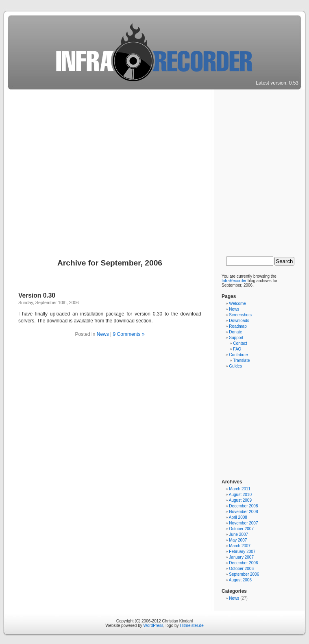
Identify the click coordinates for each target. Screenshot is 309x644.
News (103, 334)
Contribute (238, 355)
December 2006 (243, 563)
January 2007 (241, 557)
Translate (241, 360)
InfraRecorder (234, 281)
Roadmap (238, 326)
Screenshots (240, 315)
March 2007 (240, 546)
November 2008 (243, 512)
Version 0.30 (37, 295)
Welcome (237, 304)
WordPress (153, 626)
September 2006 (244, 574)
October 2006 (241, 569)
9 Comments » (129, 334)
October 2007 (241, 529)
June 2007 (238, 534)
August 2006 (240, 580)
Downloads (239, 321)
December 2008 (243, 506)
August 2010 (240, 495)
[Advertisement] (76, 170)
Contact (240, 343)
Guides (235, 366)
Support (236, 338)
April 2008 (238, 517)
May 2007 (238, 540)
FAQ (237, 349)
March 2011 (240, 489)
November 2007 (243, 523)
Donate (235, 332)
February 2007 (242, 552)
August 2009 (240, 500)
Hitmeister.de (191, 626)
